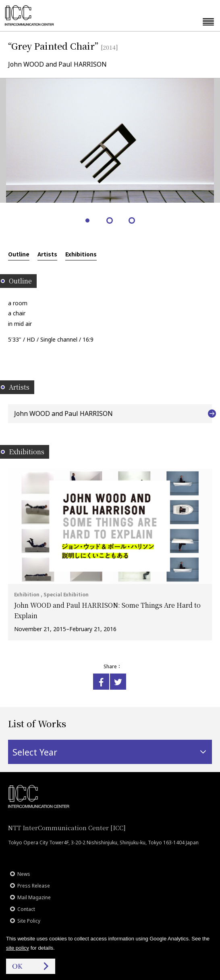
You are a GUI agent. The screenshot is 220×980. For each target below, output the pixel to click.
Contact (26, 909)
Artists (47, 254)
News (24, 874)
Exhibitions (81, 254)
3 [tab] (132, 221)
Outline (19, 254)
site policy (18, 948)
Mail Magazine (34, 897)
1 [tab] (88, 221)
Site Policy (29, 921)
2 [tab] (110, 221)
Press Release (34, 886)
